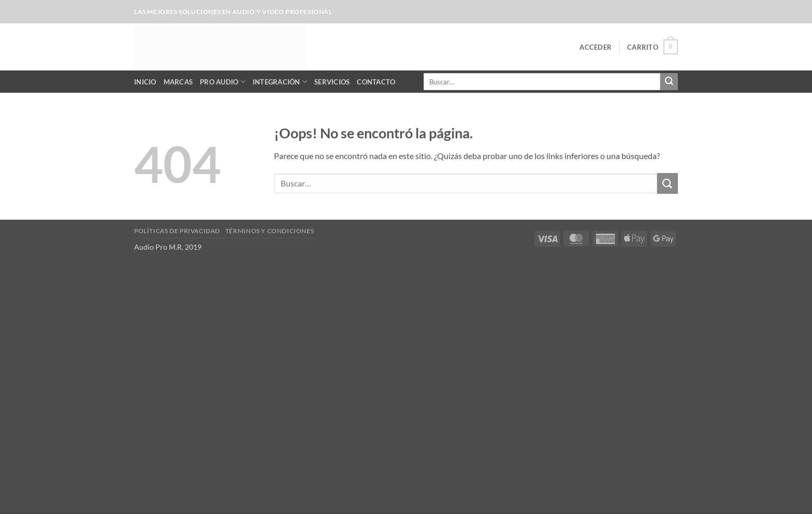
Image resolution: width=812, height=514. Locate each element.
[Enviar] (669, 82)
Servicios (332, 82)
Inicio (145, 82)
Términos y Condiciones (270, 231)
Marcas (178, 82)
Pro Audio (223, 82)
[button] (596, 47)
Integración (280, 82)
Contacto (376, 82)
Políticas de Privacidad (177, 231)
